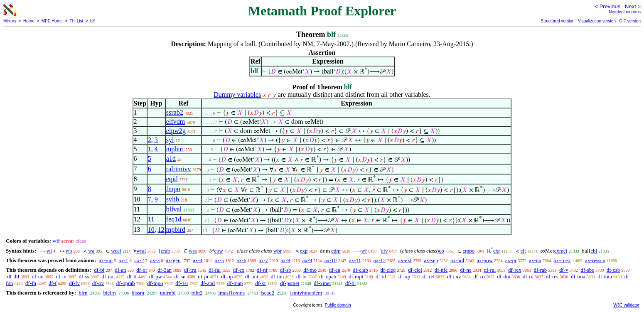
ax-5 (220, 260)
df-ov (98, 283)
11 (151, 219)
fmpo (173, 189)
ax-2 (139, 260)
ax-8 (285, 260)
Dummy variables (237, 95)
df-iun (277, 276)
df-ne (466, 270)
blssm (138, 293)
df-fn (31, 283)
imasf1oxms (231, 293)
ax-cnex (562, 260)
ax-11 (355, 260)
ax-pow (485, 260)
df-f (53, 283)
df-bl (350, 283)
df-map (235, 283)
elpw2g (176, 131)
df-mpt (356, 276)
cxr (497, 251)
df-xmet (322, 283)
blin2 (197, 293)
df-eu (335, 270)
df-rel (429, 276)
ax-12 (380, 260)
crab (165, 251)
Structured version (557, 21)
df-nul (108, 276)
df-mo (310, 270)
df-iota (605, 276)
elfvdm (176, 122)
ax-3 (155, 260)
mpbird (176, 230)
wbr (278, 251)
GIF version (630, 21)
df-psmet (290, 283)
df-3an (165, 270)
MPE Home (52, 21)
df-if (132, 276)
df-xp (404, 276)
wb (69, 251)
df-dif (13, 276)
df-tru (190, 270)
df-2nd (208, 283)
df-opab (328, 276)
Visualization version (597, 21)
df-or (142, 270)
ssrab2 (175, 112)
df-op (227, 276)
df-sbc (587, 270)
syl (170, 140)
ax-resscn (595, 260)
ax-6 (242, 260)
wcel (116, 251)
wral (141, 251)
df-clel (415, 270)
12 (161, 230)
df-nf (262, 270)
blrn (83, 293)
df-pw (156, 276)
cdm (336, 251)
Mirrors (10, 21)
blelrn (109, 293)
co (441, 251)
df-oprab (126, 283)
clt (523, 251)
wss (193, 251)
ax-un (535, 260)
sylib (173, 199)
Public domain (338, 305)
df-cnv (454, 276)
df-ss (84, 276)
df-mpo (155, 283)
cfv (385, 251)
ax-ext (405, 260)
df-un (38, 276)
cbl (594, 251)
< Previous (607, 6)
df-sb (286, 270)
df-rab (541, 270)
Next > (633, 6)
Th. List (77, 21)
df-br (302, 276)
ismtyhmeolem (306, 293)
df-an (120, 270)
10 (151, 230)
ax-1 (124, 260)
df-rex (515, 270)
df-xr (261, 283)
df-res (552, 276)
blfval (174, 209)
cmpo (468, 251)
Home (29, 21)
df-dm (504, 276)
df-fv (74, 283)
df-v (564, 270)
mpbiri (175, 149)
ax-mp (106, 260)
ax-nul (457, 260)
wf (364, 251)
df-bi (99, 270)
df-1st (182, 283)
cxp (304, 251)
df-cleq (388, 270)
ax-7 (263, 260)
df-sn (180, 276)
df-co (479, 276)
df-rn (528, 276)
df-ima (578, 276)
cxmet (561, 251)
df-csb (613, 270)
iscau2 (267, 293)
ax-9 (307, 260)
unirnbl (168, 293)
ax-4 (198, 260)
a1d (171, 158)
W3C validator (626, 305)
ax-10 (331, 260)
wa (91, 251)
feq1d (174, 219)
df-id (381, 276)
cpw (219, 251)
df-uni (252, 276)
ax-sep (431, 260)
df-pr (203, 276)
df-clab (360, 270)
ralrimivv (179, 169)
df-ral (490, 270)
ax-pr (511, 260)
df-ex (239, 270)
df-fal (215, 270)
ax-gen (173, 260)
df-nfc (441, 270)
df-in (61, 276)
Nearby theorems (625, 12)
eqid (172, 179)
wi (49, 251)
